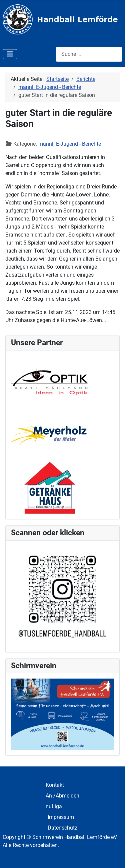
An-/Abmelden (62, 796)
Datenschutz (62, 828)
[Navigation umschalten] (10, 54)
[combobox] (89, 54)
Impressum (61, 817)
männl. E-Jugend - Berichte (70, 144)
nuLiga (54, 806)
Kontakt (55, 785)
